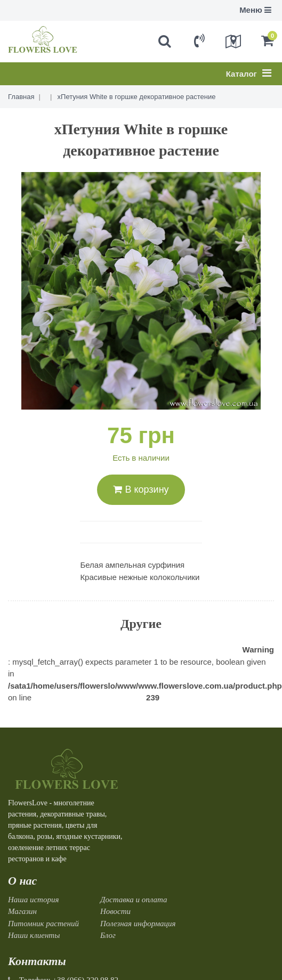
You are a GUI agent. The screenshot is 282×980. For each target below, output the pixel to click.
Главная (21, 97)
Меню (255, 10)
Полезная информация (138, 924)
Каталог (249, 73)
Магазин (22, 911)
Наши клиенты (34, 935)
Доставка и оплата (134, 900)
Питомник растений (43, 924)
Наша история (33, 900)
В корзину (141, 489)
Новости (115, 911)
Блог (108, 935)
